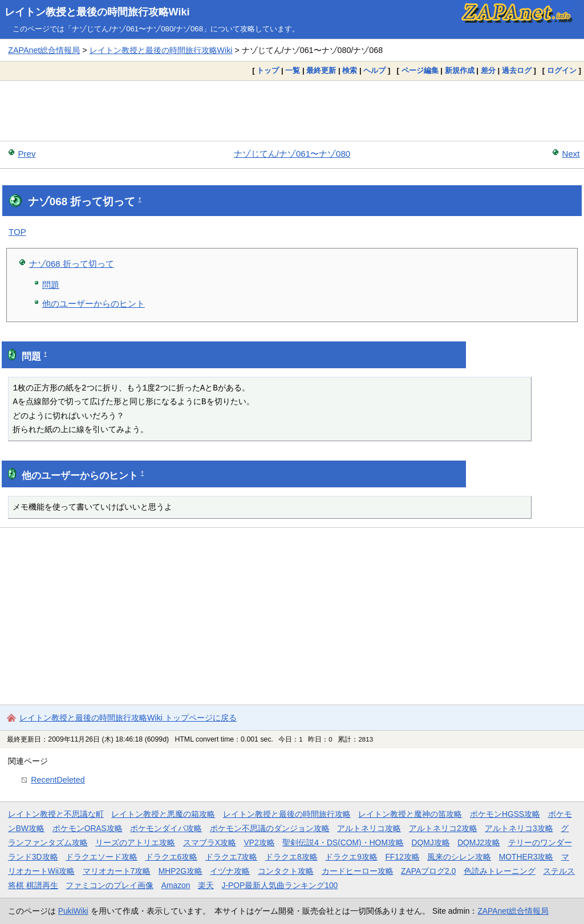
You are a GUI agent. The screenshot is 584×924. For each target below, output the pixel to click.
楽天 (206, 885)
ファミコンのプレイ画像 (109, 885)
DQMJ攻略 (430, 842)
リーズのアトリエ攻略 (135, 842)
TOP (17, 232)
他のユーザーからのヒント (94, 304)
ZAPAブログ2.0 (428, 871)
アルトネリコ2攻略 (443, 828)
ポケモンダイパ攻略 (166, 828)
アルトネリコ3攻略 (519, 828)
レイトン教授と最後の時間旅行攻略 (287, 814)
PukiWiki (73, 911)
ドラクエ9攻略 (351, 857)
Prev (27, 154)
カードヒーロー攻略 (358, 871)
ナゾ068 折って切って (72, 264)
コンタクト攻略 (286, 871)
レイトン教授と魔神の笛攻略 (410, 814)
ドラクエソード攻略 (102, 857)
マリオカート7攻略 (117, 871)
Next (571, 154)
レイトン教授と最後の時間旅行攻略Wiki (97, 12)
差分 (488, 70)
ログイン (562, 70)
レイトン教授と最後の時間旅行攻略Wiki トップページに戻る (128, 718)
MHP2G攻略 (181, 871)
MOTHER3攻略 (526, 857)
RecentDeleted (58, 780)
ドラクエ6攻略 (172, 857)
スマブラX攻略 (210, 842)
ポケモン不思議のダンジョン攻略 (270, 828)
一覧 (293, 70)
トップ (268, 70)
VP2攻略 (259, 842)
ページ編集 (420, 70)
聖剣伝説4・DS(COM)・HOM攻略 (343, 842)
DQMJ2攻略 (479, 842)
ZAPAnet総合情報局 (44, 50)
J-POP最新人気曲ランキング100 (279, 885)
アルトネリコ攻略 (369, 828)
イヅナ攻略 (230, 871)
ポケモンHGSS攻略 (505, 814)
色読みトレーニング (500, 871)
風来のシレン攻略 (459, 857)
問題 (51, 285)
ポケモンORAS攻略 (88, 828)
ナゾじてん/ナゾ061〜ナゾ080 (292, 154)
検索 (350, 70)
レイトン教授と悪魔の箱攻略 (163, 814)
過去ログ (517, 70)
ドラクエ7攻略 (232, 857)
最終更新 (321, 70)
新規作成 (460, 70)
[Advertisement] (292, 111)
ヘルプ (374, 70)
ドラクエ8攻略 (291, 857)
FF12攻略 (402, 857)
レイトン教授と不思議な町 (56, 814)
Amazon (176, 885)
